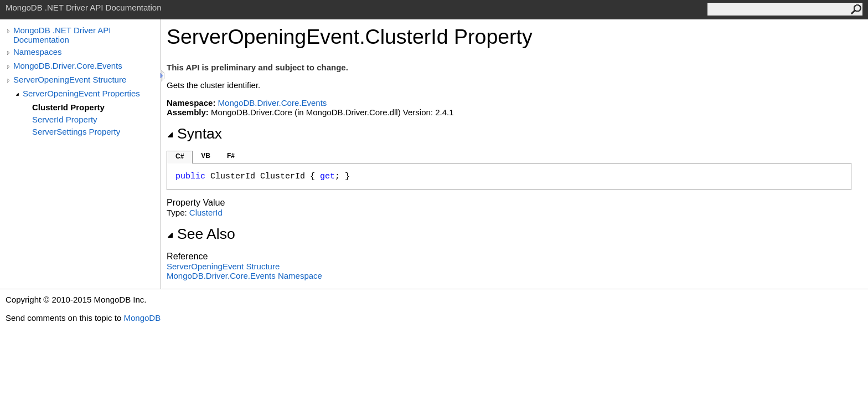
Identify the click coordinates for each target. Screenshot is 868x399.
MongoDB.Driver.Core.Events (68, 66)
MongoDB (142, 318)
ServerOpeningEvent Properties (81, 93)
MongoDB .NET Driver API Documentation (62, 35)
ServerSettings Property (76, 132)
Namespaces (38, 52)
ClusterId (206, 213)
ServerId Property (65, 119)
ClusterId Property (68, 107)
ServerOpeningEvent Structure (70, 80)
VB (206, 156)
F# (231, 156)
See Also (201, 234)
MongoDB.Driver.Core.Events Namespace (244, 276)
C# (180, 156)
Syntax (194, 134)
